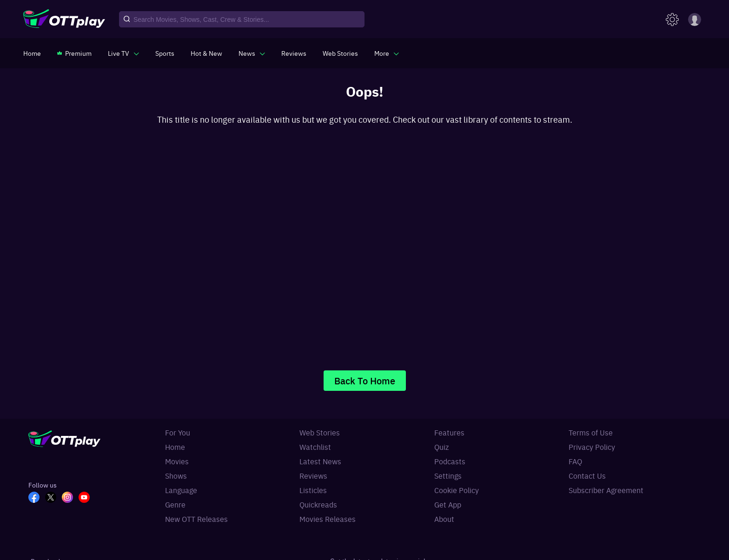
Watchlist (315, 447)
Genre (175, 504)
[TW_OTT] (53, 498)
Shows (176, 475)
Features (449, 432)
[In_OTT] (70, 498)
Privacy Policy (592, 447)
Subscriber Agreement (606, 490)
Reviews (313, 475)
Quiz (441, 447)
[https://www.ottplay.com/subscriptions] (74, 53)
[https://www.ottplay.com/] (32, 53)
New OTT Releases (196, 519)
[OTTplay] (64, 20)
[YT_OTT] (87, 498)
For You (178, 432)
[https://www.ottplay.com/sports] (165, 53)
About (444, 519)
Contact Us (587, 475)
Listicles (313, 490)
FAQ (575, 461)
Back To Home (365, 380)
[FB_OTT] (37, 498)
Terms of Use (591, 432)
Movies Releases (328, 519)
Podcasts (450, 461)
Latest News (320, 461)
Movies (177, 461)
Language (181, 490)
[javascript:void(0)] (123, 53)
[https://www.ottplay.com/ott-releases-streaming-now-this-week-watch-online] (206, 53)
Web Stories (320, 432)
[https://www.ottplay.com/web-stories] (340, 53)
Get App (448, 504)
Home (175, 447)
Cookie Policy (457, 490)
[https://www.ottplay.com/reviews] (294, 53)
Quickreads (318, 504)
